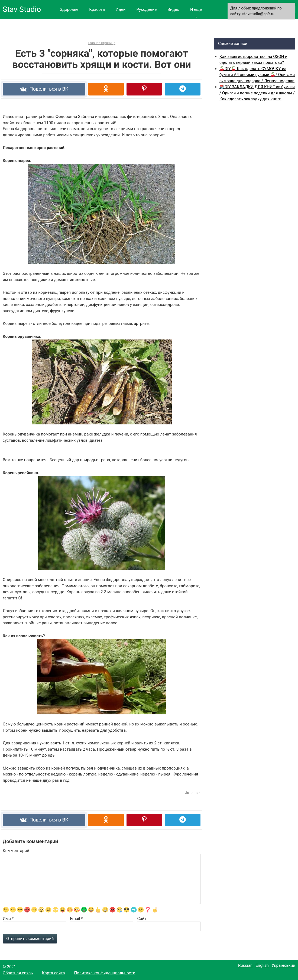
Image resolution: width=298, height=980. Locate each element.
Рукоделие (146, 9)
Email (76, 919)
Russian (245, 965)
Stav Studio (22, 9)
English (262, 965)
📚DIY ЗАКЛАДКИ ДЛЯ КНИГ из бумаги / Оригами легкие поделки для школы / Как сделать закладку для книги (257, 93)
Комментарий (16, 851)
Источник (192, 793)
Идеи (121, 9)
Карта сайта (54, 973)
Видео (173, 9)
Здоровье (69, 9)
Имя (8, 919)
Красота (97, 9)
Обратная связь (18, 973)
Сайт (142, 919)
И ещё (196, 9)
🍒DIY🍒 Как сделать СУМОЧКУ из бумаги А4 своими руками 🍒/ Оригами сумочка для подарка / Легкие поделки (257, 75)
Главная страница (101, 43)
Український (284, 965)
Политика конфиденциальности (105, 973)
